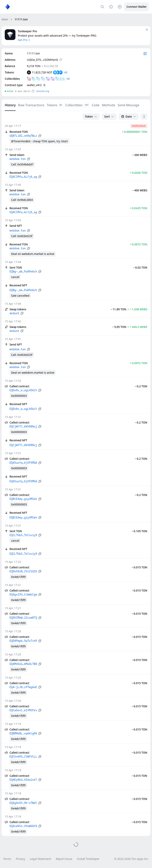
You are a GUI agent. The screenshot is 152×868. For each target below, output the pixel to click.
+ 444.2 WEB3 (139, 327)
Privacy (20, 859)
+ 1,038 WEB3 (139, 309)
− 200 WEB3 (140, 155)
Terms (7, 859)
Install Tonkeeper (88, 859)
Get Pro (24, 40)
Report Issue (64, 859)
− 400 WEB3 (140, 190)
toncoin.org (43, 91)
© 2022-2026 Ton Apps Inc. (132, 859)
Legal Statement (40, 859)
